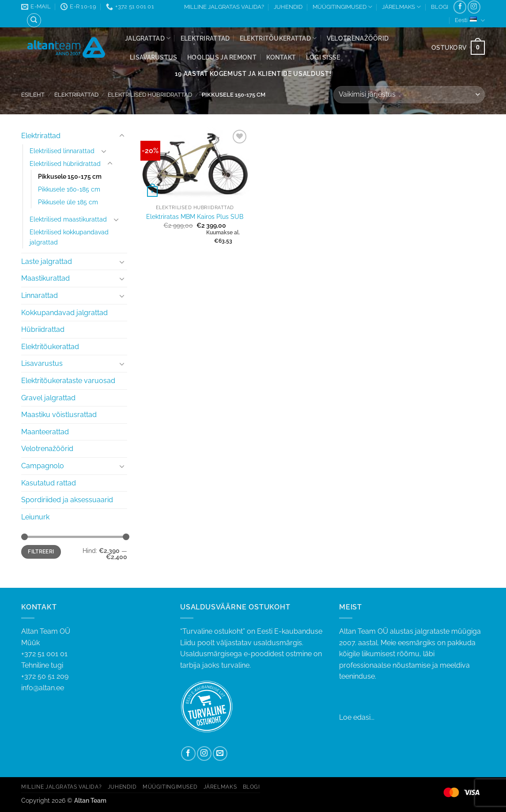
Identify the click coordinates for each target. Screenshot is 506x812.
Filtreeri (41, 552)
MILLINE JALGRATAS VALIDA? (224, 7)
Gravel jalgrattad (48, 398)
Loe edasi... (357, 717)
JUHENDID (288, 7)
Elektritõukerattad (278, 38)
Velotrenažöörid (358, 38)
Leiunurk (35, 517)
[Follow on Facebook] (460, 7)
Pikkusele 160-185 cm (69, 189)
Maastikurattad (45, 278)
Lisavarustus (153, 57)
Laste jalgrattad (47, 261)
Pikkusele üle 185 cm (68, 202)
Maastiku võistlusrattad (59, 415)
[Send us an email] (220, 754)
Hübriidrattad (43, 329)
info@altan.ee (43, 688)
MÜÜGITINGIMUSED (342, 7)
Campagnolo (43, 466)
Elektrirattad (205, 38)
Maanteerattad (45, 432)
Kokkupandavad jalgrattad (64, 313)
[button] (323, 57)
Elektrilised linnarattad (62, 151)
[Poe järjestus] (409, 95)
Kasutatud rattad (49, 483)
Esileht (33, 95)
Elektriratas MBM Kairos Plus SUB (195, 216)
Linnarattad (40, 295)
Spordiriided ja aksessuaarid (67, 500)
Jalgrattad (148, 38)
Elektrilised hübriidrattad (150, 95)
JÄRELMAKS (401, 7)
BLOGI (440, 7)
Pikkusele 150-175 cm (70, 176)
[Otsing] (34, 20)
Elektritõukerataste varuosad (68, 381)
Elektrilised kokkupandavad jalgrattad (69, 237)
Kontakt (281, 57)
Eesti (470, 21)
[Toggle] (122, 136)
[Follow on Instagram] (474, 7)
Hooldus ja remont (222, 57)
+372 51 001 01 (94, 660)
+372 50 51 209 (45, 676)
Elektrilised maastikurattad (68, 219)
